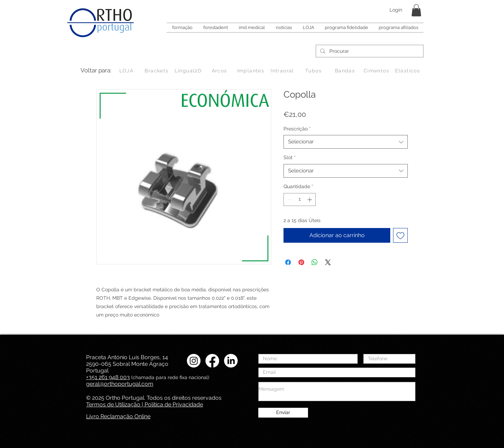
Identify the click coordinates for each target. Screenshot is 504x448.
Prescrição (297, 129)
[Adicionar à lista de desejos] (400, 235)
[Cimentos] (377, 71)
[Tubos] (314, 71)
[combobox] (346, 142)
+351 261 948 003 (108, 377)
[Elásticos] (408, 71)
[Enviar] (283, 413)
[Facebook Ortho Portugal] (212, 361)
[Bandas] (346, 71)
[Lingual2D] (189, 71)
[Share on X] (328, 262)
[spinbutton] (300, 200)
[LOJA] (127, 71)
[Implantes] (251, 71)
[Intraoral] (283, 71)
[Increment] (310, 200)
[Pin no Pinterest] (301, 262)
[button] (416, 10)
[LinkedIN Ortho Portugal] (231, 361)
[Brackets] (157, 71)
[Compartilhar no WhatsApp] (315, 262)
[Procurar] (369, 51)
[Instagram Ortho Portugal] (194, 361)
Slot (290, 157)
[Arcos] (220, 71)
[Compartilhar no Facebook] (288, 262)
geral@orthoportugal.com (120, 384)
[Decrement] (289, 200)
